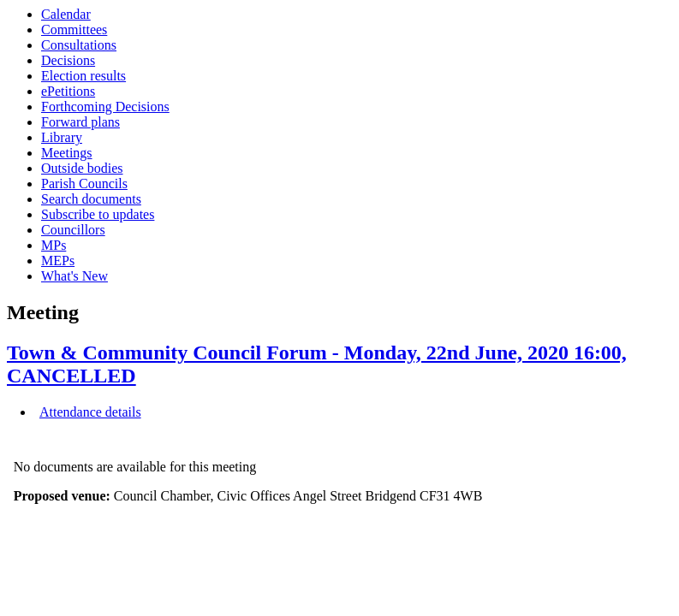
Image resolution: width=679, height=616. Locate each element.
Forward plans (80, 122)
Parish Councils (84, 184)
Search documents (91, 199)
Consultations (79, 45)
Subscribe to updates (98, 214)
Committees (74, 30)
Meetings (67, 153)
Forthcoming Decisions (105, 107)
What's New (74, 276)
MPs (54, 245)
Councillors (73, 230)
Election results (83, 76)
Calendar (66, 14)
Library (62, 137)
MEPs (58, 261)
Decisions (68, 60)
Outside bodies (82, 168)
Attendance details (90, 412)
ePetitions (68, 91)
